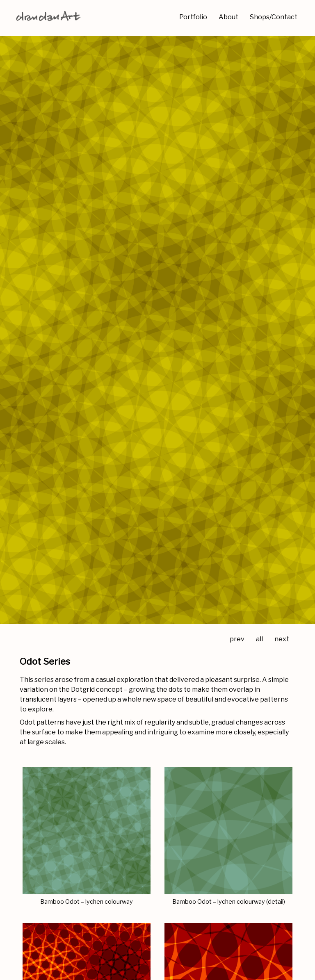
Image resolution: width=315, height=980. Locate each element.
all (259, 639)
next (282, 639)
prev (237, 639)
